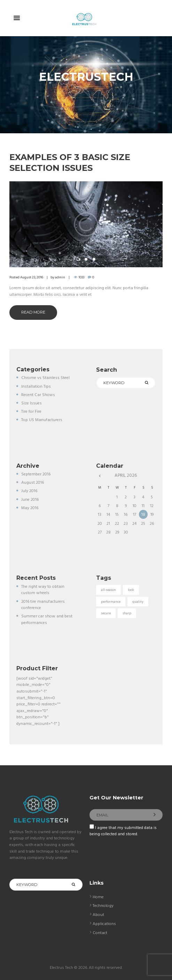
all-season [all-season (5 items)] (108, 590)
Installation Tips (36, 387)
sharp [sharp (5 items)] (127, 613)
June (30, 500)
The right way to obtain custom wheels (43, 590)
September (36, 474)
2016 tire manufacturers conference (43, 605)
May (30, 508)
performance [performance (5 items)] (111, 602)
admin (60, 277)
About (98, 915)
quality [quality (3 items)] (138, 602)
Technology (103, 906)
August (33, 483)
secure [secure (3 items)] (106, 613)
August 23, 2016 (32, 277)
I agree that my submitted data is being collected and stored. (123, 831)
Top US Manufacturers (42, 420)
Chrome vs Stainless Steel (45, 378)
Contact (100, 933)
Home (98, 897)
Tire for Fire (31, 412)
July (29, 491)
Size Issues (32, 403)
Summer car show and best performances (47, 620)
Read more (33, 312)
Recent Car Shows (38, 395)
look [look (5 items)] (131, 590)
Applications (104, 924)
